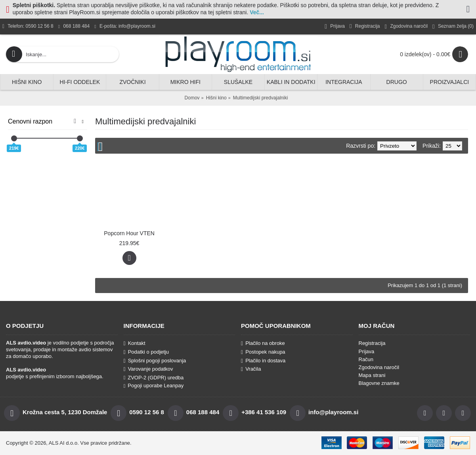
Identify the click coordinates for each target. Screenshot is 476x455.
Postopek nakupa (263, 352)
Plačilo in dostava (263, 361)
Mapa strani (372, 375)
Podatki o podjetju (146, 352)
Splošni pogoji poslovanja (155, 361)
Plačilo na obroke (263, 343)
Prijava (367, 351)
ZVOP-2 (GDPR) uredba (154, 378)
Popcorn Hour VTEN (129, 233)
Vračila (251, 369)
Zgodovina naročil (379, 367)
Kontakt (135, 343)
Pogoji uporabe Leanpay (154, 386)
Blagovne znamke (379, 383)
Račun (366, 359)
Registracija (372, 343)
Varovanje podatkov (148, 369)
